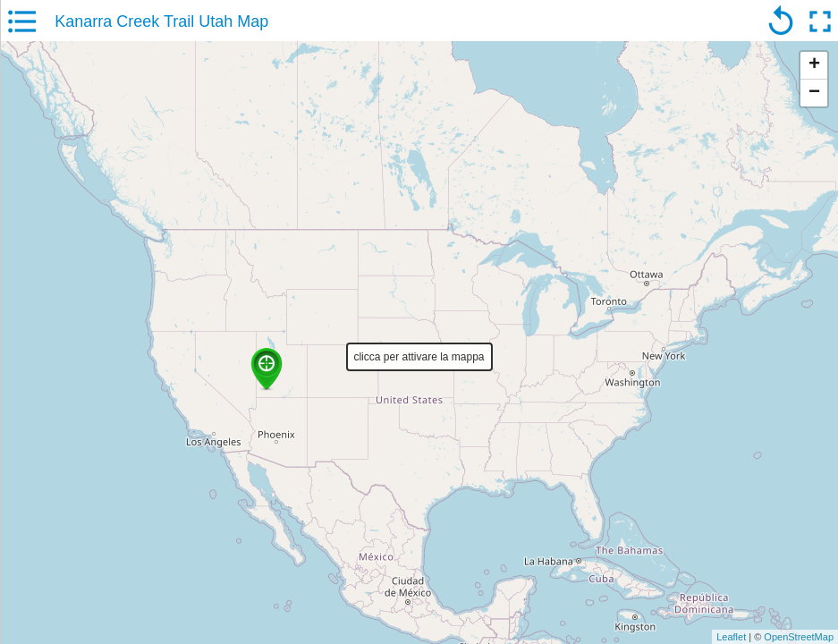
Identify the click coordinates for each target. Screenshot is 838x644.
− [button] (814, 93)
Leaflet (731, 637)
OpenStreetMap (799, 637)
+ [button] (814, 65)
